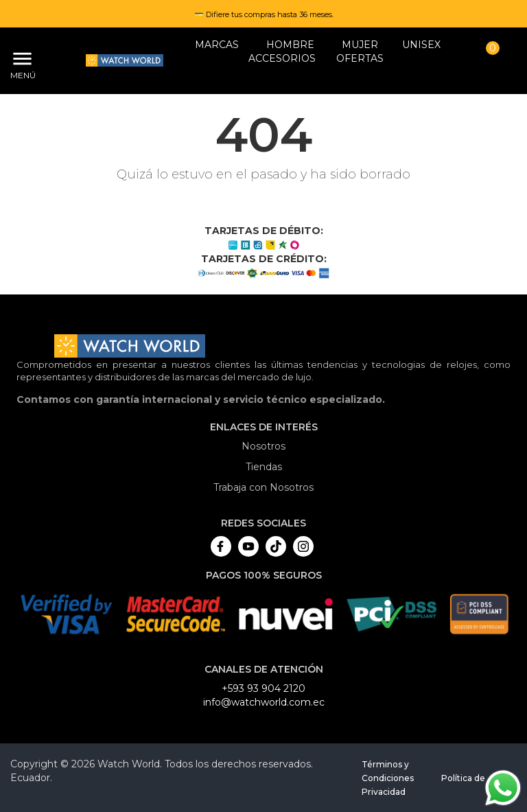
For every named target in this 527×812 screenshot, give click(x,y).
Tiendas (264, 467)
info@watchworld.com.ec (264, 702)
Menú (21, 75)
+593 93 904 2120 (263, 688)
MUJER (360, 45)
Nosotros (263, 446)
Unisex (421, 45)
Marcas (217, 45)
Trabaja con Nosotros (263, 487)
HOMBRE (290, 45)
